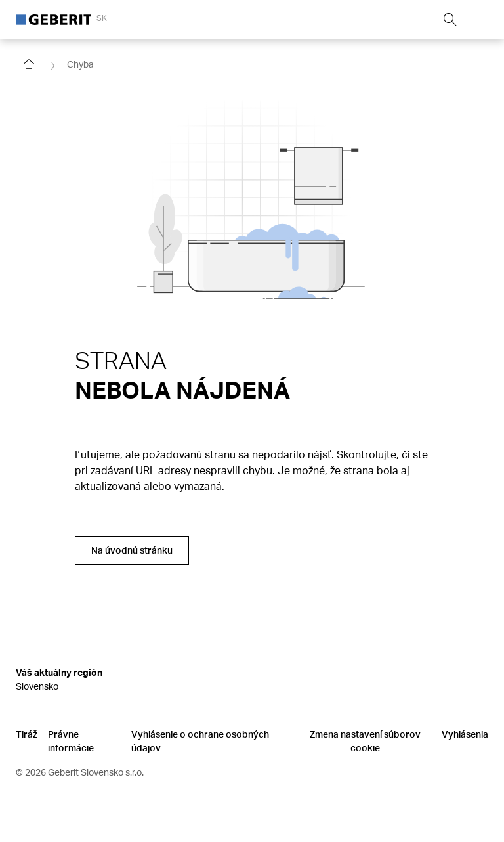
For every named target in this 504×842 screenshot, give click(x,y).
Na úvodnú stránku (132, 550)
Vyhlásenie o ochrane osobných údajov (200, 741)
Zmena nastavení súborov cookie (365, 741)
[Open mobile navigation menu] (479, 20)
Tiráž (27, 734)
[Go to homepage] (29, 64)
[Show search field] (450, 20)
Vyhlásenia (465, 734)
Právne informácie (71, 741)
